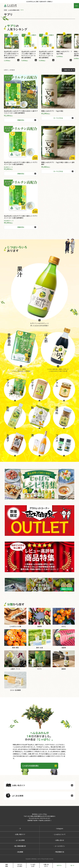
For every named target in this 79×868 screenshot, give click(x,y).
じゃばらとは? (33, 865)
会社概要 (20, 852)
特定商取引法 (59, 852)
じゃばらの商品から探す (14, 10)
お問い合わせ (59, 840)
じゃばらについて (59, 834)
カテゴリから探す (20, 865)
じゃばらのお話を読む (31, 766)
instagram (59, 828)
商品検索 (7, 865)
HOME (5, 10)
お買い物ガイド (20, 834)
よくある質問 (20, 840)
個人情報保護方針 (20, 846)
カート (72, 865)
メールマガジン (59, 846)
